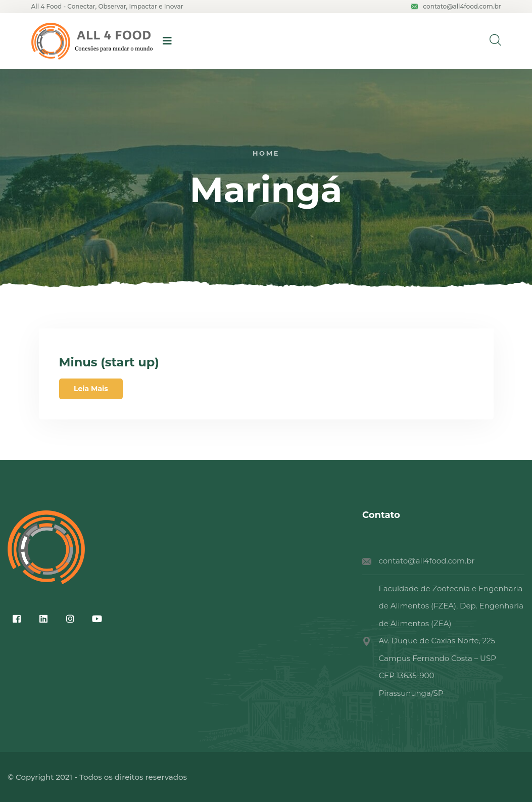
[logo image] (92, 41)
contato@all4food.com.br (456, 6)
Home (266, 153)
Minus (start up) (109, 362)
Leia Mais (91, 389)
